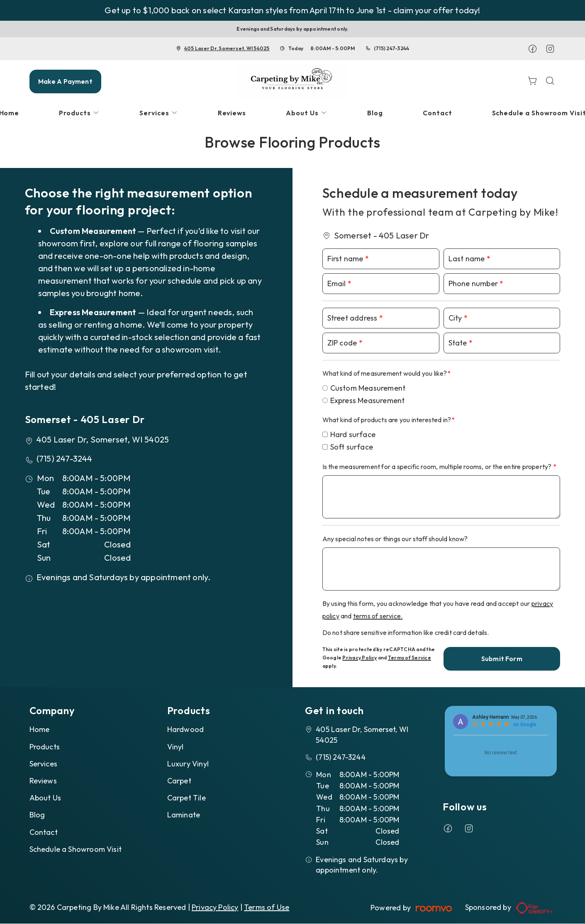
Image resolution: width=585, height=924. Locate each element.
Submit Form (502, 659)
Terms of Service (409, 658)
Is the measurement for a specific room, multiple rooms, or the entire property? (438, 467)
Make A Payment (65, 81)
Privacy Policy (360, 658)
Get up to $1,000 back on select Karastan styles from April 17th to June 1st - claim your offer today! (292, 10)
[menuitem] (79, 113)
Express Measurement (368, 400)
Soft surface (352, 447)
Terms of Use (267, 907)
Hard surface (353, 434)
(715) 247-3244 (391, 48)
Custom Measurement (368, 388)
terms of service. (378, 616)
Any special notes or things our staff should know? (395, 539)
